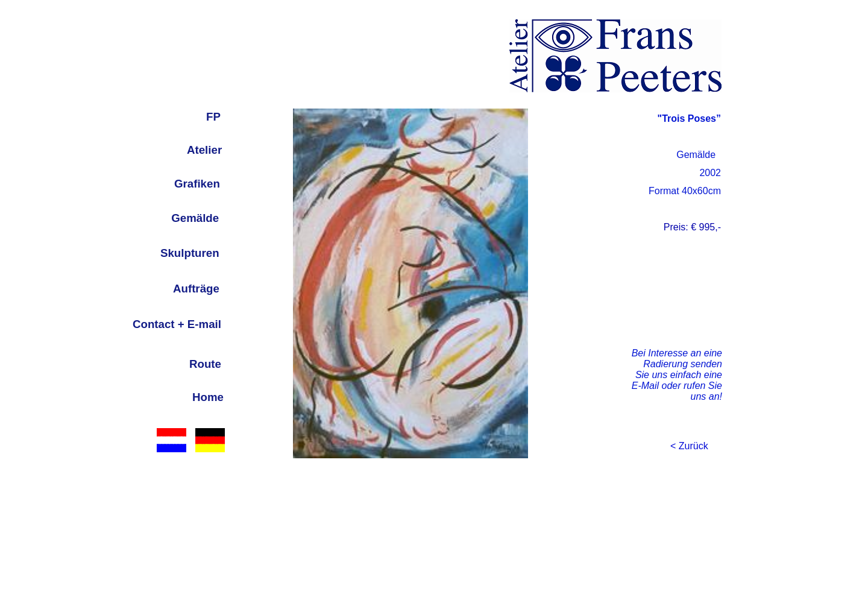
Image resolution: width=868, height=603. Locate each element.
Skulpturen (190, 253)
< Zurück (689, 446)
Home (208, 397)
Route (205, 364)
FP (213, 117)
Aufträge (196, 289)
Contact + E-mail (177, 324)
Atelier (204, 150)
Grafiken (197, 184)
